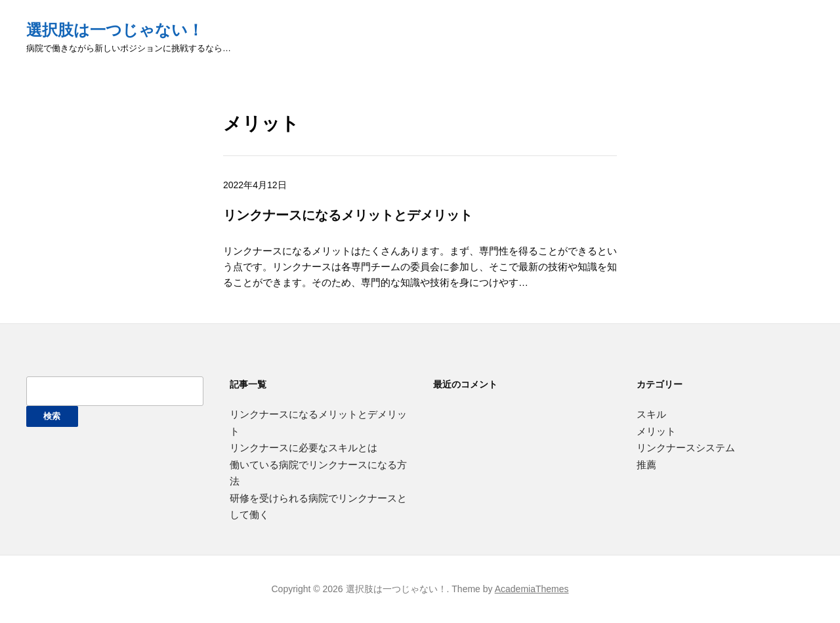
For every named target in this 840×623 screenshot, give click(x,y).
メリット (656, 431)
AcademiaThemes (532, 589)
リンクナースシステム (686, 448)
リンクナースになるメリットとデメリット (348, 215)
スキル (651, 414)
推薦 (646, 465)
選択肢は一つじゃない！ (115, 30)
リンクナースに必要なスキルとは (304, 448)
